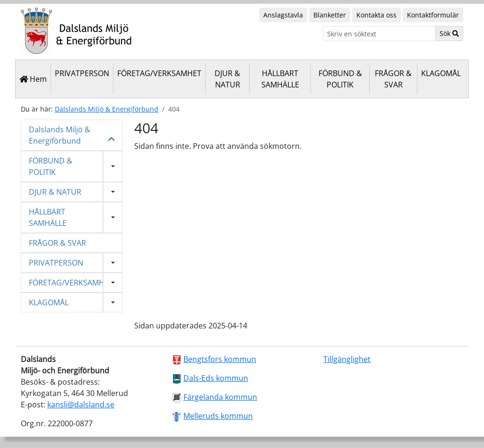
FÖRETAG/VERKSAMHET (159, 73)
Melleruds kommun (218, 416)
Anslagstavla (283, 15)
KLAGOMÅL (441, 73)
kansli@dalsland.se (81, 405)
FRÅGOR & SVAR (393, 79)
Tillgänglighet (347, 359)
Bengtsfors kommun (220, 359)
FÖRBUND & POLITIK (340, 79)
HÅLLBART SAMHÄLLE (280, 79)
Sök (449, 33)
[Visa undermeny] (113, 166)
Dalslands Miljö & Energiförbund (107, 109)
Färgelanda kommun (220, 397)
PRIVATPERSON (82, 73)
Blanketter (330, 15)
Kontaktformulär (433, 15)
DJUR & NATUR (227, 79)
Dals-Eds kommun (216, 378)
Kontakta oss (376, 15)
